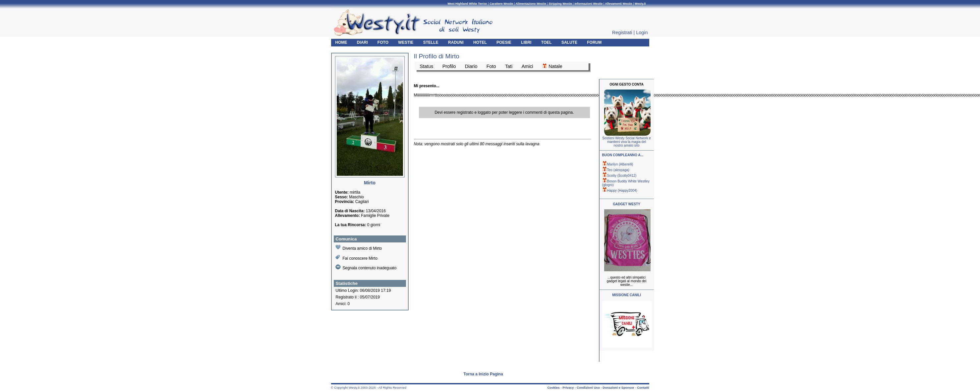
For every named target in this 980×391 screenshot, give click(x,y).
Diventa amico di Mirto (359, 248)
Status (427, 66)
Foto (491, 66)
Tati (509, 66)
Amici (527, 66)
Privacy (568, 388)
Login (642, 33)
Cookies (553, 388)
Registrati (622, 33)
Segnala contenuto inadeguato (366, 267)
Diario (471, 66)
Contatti (643, 388)
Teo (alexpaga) (616, 170)
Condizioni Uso (588, 388)
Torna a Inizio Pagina (483, 374)
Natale (552, 66)
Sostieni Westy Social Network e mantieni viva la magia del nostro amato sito (626, 142)
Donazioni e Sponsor (618, 388)
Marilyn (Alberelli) (618, 164)
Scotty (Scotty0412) (619, 176)
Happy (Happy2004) (620, 191)
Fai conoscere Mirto (356, 258)
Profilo (449, 66)
